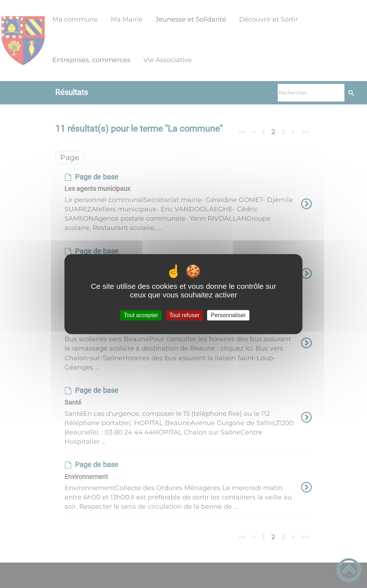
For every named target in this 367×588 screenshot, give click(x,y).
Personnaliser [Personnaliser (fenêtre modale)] (228, 315)
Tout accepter (141, 315)
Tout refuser (184, 315)
